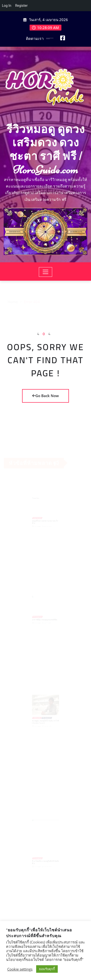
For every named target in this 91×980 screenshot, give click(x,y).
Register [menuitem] (21, 6)
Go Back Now (45, 396)
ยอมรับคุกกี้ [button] (47, 969)
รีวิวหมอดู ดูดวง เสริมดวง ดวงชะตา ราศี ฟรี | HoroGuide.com (45, 150)
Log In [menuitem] (7, 6)
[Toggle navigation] (45, 272)
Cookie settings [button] (20, 969)
